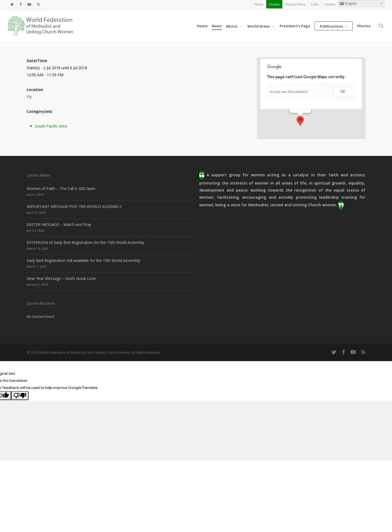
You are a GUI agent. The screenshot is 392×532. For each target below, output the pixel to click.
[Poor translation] (20, 396)
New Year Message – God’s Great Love (61, 278)
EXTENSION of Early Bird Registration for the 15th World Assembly (85, 242)
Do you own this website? (289, 92)
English (348, 3)
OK (343, 92)
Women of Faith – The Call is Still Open (61, 188)
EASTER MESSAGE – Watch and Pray (59, 224)
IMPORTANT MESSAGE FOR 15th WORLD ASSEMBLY (74, 206)
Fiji (29, 97)
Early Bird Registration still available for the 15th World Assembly (83, 260)
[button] (300, 121)
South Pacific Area (51, 126)
